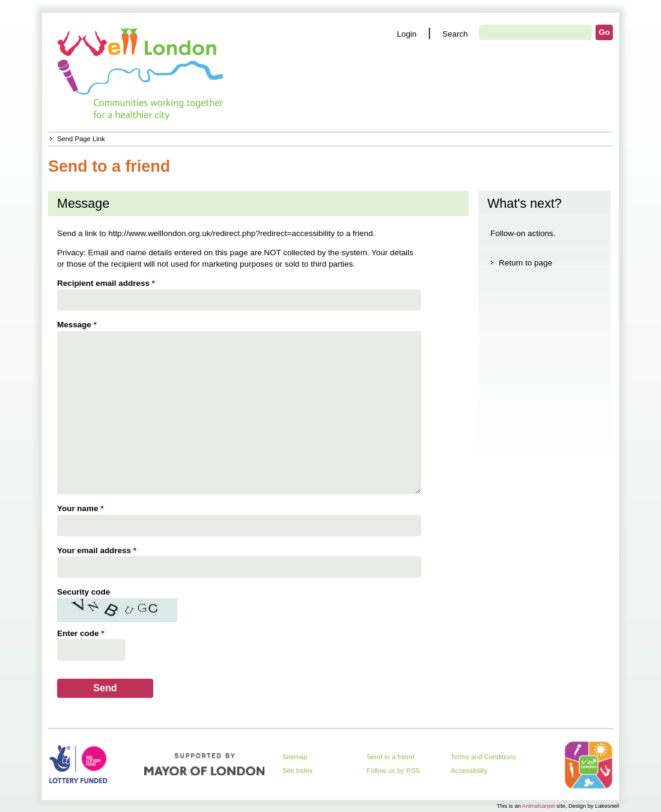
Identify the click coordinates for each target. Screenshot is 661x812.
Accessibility (469, 771)
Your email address (98, 550)
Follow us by (393, 771)
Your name (82, 508)
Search (455, 34)
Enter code (82, 633)
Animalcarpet (539, 806)
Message (78, 325)
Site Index (297, 771)
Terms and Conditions (483, 757)
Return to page (525, 263)
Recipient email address (108, 283)
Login (407, 34)
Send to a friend (391, 757)
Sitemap (295, 757)
